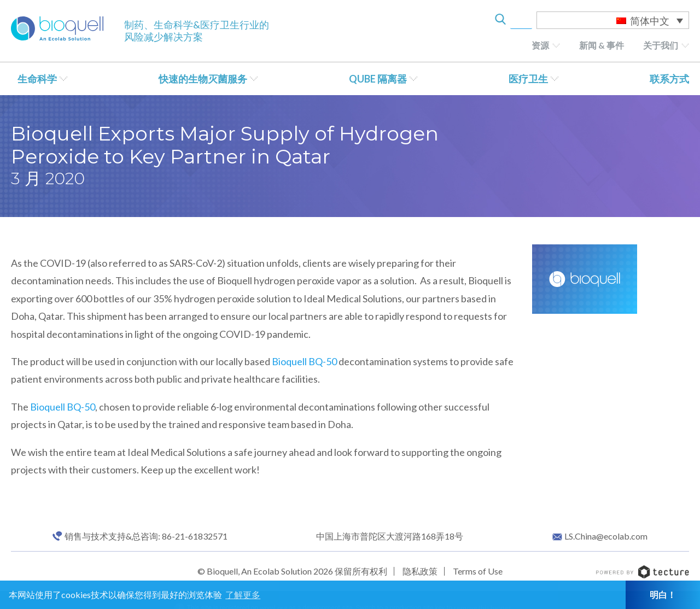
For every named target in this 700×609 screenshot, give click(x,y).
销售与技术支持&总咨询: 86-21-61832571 (146, 536)
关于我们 (661, 45)
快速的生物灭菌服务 (203, 79)
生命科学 (37, 79)
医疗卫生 (528, 79)
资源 (540, 45)
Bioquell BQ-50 (304, 361)
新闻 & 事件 (602, 45)
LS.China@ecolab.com (606, 536)
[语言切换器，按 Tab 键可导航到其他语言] (613, 20)
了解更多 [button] (243, 595)
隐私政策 (420, 571)
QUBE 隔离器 (378, 79)
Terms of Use (478, 571)
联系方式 (669, 79)
